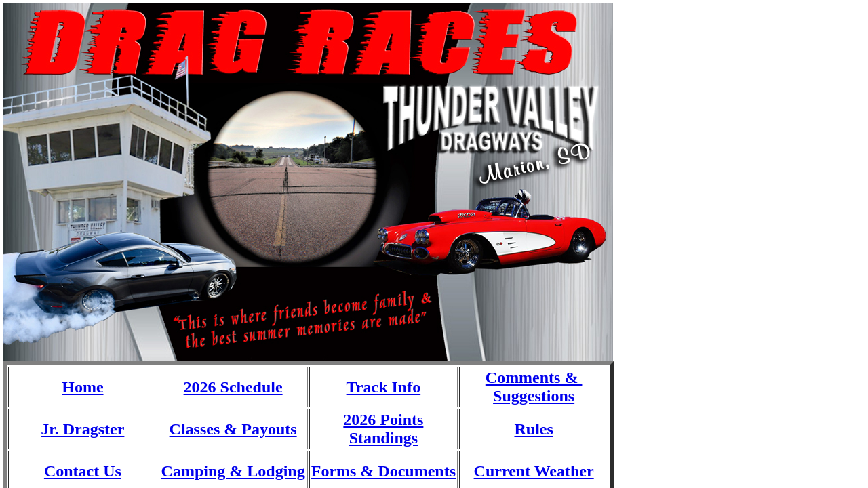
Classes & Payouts (233, 429)
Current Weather (534, 471)
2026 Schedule (233, 387)
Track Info (384, 387)
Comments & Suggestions (534, 387)
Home (82, 387)
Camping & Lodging (233, 471)
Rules (533, 429)
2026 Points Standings (383, 429)
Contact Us (83, 471)
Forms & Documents (383, 471)
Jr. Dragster (82, 429)
